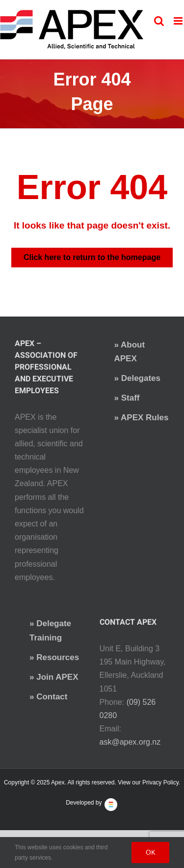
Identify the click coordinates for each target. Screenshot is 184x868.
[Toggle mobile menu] (179, 21)
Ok (150, 852)
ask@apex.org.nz (130, 742)
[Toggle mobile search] (159, 21)
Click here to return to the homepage (92, 257)
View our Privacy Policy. (149, 782)
